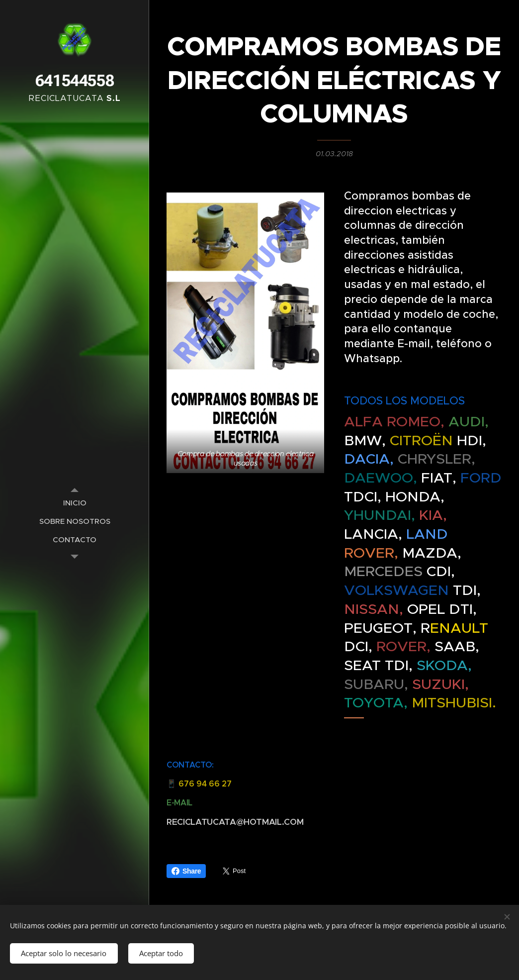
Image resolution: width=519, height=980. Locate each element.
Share (186, 871)
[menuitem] (75, 503)
